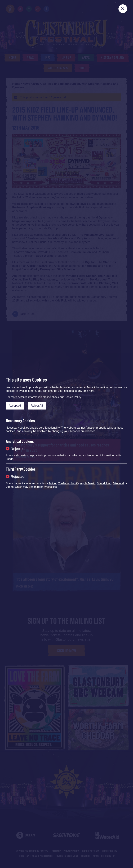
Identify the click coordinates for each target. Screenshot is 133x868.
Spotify (75, 483)
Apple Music (88, 483)
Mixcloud (118, 483)
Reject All (37, 406)
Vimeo (10, 487)
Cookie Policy (73, 397)
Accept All (15, 406)
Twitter (52, 483)
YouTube (63, 483)
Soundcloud (104, 483)
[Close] (123, 9)
